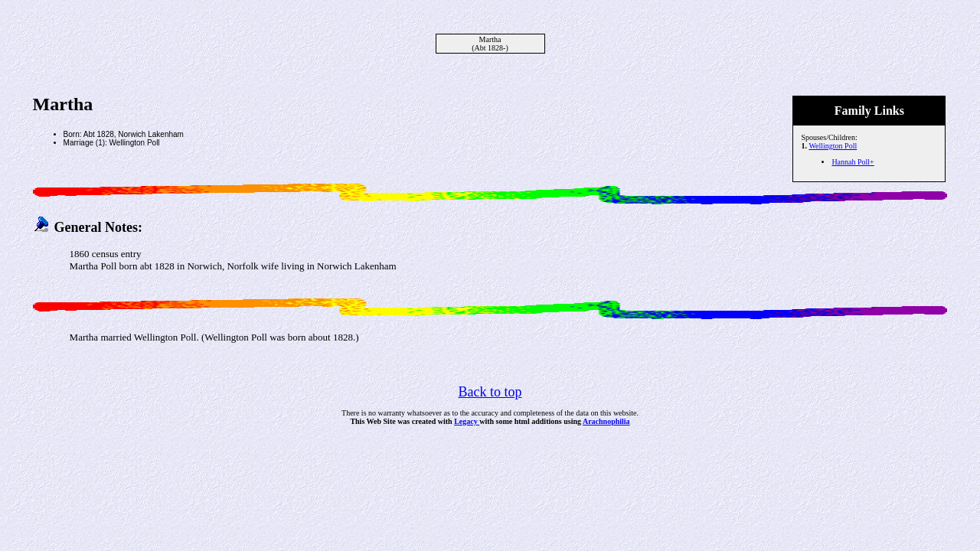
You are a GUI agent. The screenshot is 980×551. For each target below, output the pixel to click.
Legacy (467, 421)
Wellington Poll (833, 146)
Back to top (490, 392)
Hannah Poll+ (853, 162)
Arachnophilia (606, 421)
